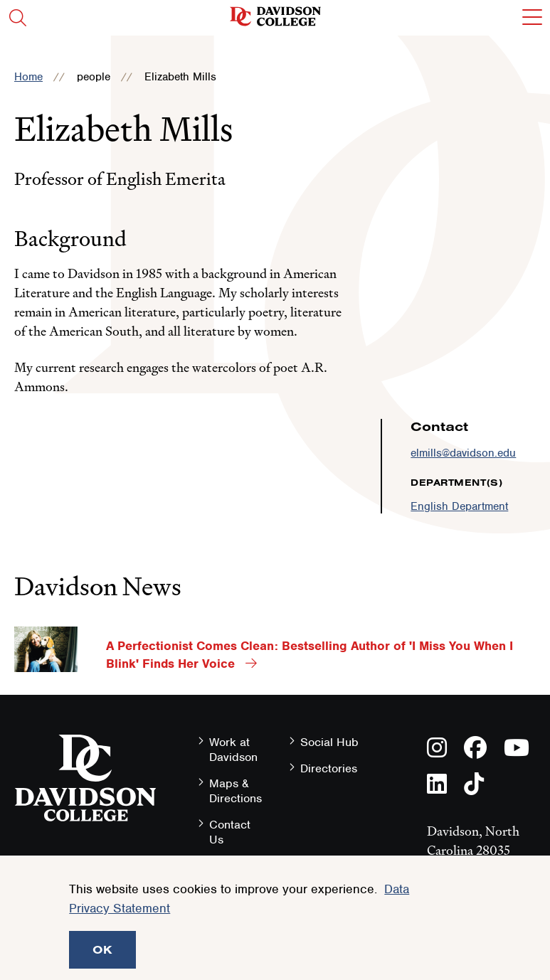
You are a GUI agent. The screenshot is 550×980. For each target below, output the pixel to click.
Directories (329, 768)
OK (102, 949)
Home (28, 77)
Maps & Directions (236, 791)
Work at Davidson (233, 750)
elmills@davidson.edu (463, 453)
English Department (459, 506)
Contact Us (230, 832)
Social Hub (329, 742)
